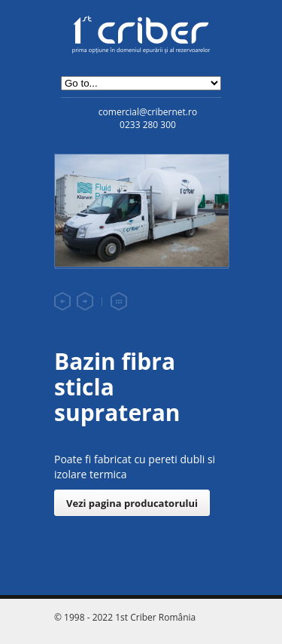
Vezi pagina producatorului (132, 503)
